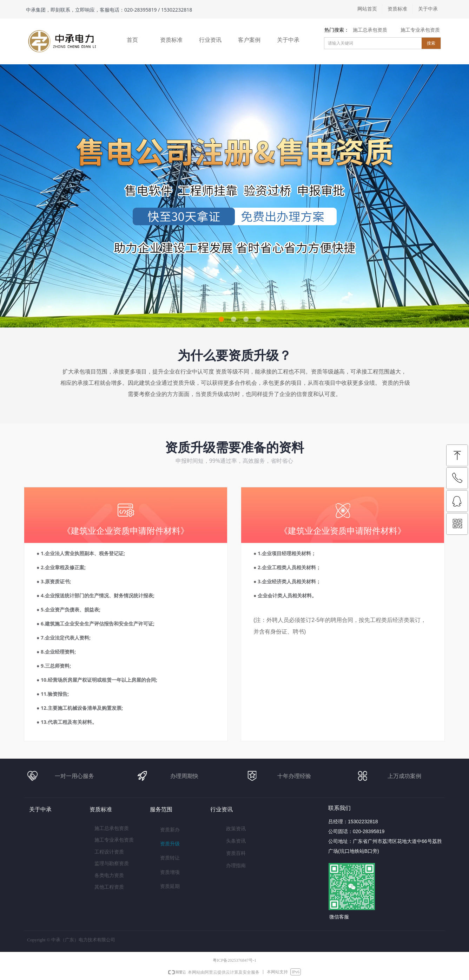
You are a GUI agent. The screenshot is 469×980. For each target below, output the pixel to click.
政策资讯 (236, 829)
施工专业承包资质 (420, 30)
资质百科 (236, 853)
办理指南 (236, 866)
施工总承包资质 (370, 30)
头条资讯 (236, 841)
